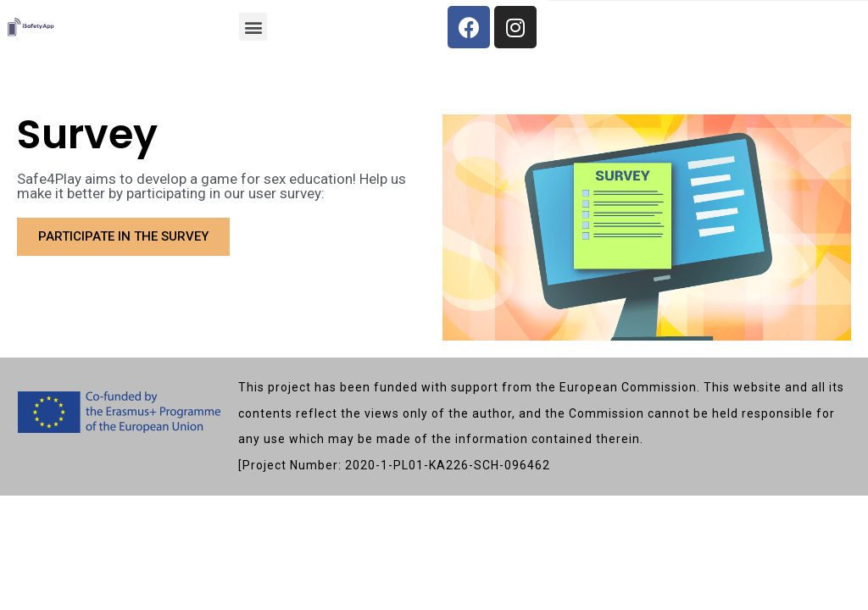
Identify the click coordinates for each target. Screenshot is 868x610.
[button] (253, 27)
